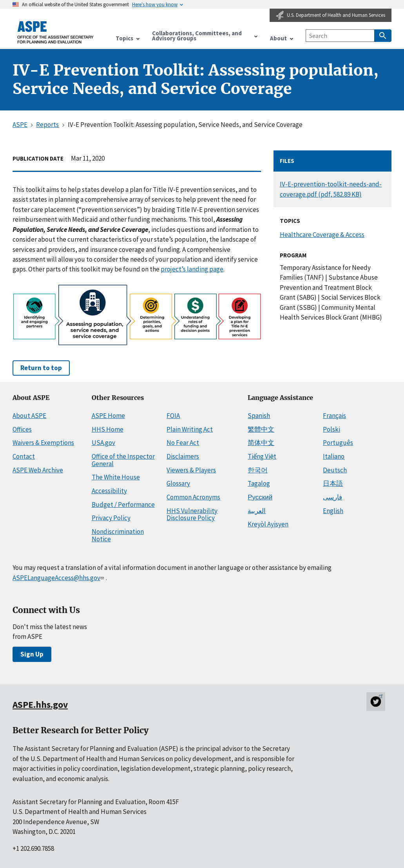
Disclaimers (183, 456)
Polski (332, 429)
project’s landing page (192, 269)
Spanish (259, 416)
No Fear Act (183, 443)
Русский (260, 497)
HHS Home (108, 429)
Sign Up (32, 654)
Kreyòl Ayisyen (268, 524)
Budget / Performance (123, 505)
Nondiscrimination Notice (118, 535)
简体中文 (261, 443)
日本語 (333, 483)
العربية (257, 511)
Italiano (334, 456)
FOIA (173, 416)
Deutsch (335, 470)
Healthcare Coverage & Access (322, 235)
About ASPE (29, 416)
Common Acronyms (193, 497)
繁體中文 (261, 429)
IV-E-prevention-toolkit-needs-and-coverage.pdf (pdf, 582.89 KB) (331, 189)
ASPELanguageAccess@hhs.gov (59, 578)
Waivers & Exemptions (43, 443)
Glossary (178, 483)
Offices (22, 429)
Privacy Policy (111, 518)
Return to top (41, 368)
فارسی (332, 497)
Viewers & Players (191, 470)
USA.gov (103, 443)
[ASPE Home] (56, 32)
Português (338, 443)
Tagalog (259, 483)
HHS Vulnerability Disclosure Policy (192, 514)
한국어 (258, 470)
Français (334, 416)
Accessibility (109, 491)
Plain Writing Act (190, 429)
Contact (24, 456)
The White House (116, 477)
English (333, 511)
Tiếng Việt (262, 456)
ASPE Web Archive (38, 470)
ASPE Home (108, 416)
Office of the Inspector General (123, 460)
